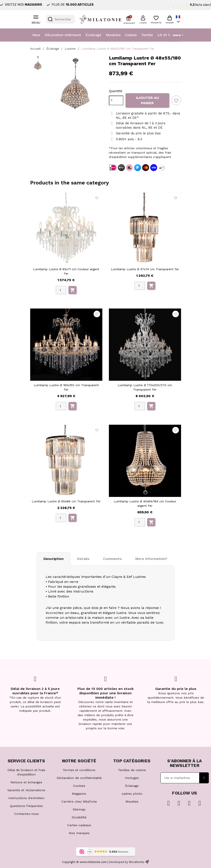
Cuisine (131, 35)
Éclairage (93, 35)
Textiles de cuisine (132, 770)
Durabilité (79, 817)
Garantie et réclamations (26, 790)
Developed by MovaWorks (127, 862)
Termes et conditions (79, 770)
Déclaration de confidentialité (79, 778)
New (36, 35)
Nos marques (79, 833)
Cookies (79, 786)
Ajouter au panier (147, 100)
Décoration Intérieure (63, 35)
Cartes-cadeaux (79, 825)
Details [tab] (83, 559)
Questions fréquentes (26, 806)
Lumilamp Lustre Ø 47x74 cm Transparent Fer (145, 269)
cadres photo (132, 794)
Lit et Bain (166, 35)
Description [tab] (54, 559)
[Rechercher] (60, 19)
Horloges (132, 778)
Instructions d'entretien (26, 798)
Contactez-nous (26, 814)
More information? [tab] (151, 559)
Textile (147, 35)
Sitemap (79, 809)
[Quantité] (116, 100)
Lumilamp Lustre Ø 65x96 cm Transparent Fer (66, 501)
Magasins (79, 794)
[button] (143, 19)
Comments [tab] (112, 559)
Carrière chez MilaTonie (79, 801)
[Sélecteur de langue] (178, 19)
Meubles (113, 35)
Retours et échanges (26, 782)
